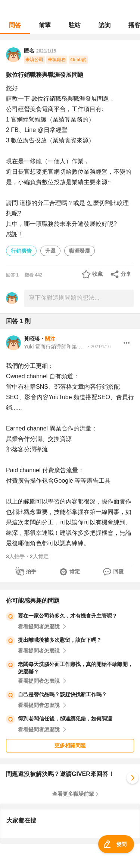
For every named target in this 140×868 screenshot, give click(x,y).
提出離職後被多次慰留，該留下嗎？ (60, 640)
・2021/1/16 (98, 347)
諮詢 (105, 25)
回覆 (118, 571)
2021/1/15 (46, 51)
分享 (126, 274)
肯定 (75, 571)
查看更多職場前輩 (73, 794)
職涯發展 (80, 251)
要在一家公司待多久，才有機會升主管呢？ (68, 616)
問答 (15, 25)
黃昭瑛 (32, 339)
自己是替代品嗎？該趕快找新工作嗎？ (62, 694)
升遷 (50, 251)
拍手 (31, 571)
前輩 (45, 25)
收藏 (97, 274)
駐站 (75, 25)
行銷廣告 (21, 251)
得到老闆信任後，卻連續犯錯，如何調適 (65, 719)
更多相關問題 (70, 745)
